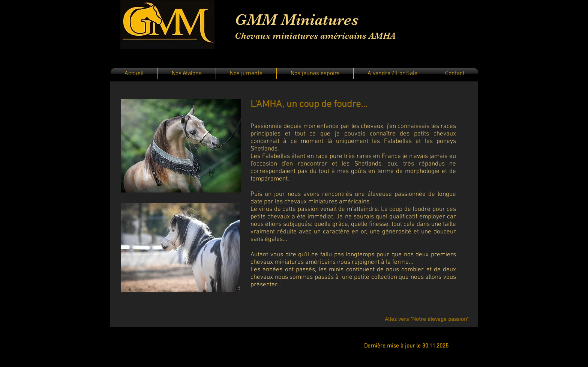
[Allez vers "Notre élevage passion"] (427, 319)
